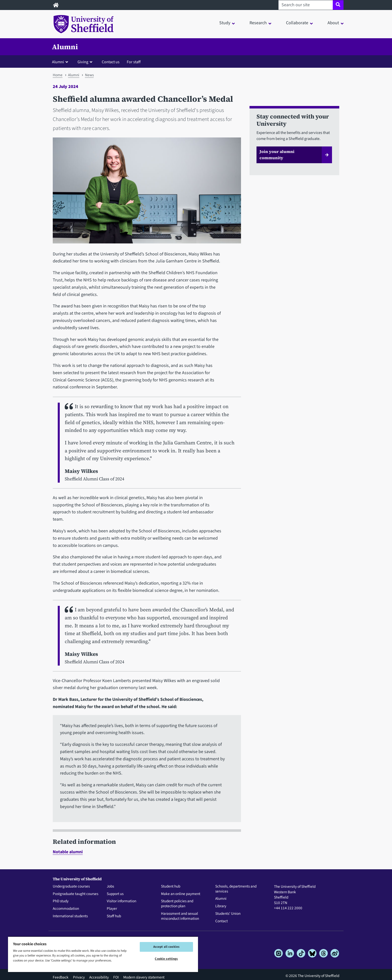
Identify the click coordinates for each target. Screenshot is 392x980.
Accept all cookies (166, 947)
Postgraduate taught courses (75, 894)
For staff (134, 62)
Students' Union (228, 914)
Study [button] (225, 23)
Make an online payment (181, 894)
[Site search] (338, 5)
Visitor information (121, 901)
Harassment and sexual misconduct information (180, 916)
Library (221, 906)
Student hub (171, 887)
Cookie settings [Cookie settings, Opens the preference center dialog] (166, 959)
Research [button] (258, 23)
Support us (115, 894)
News (89, 75)
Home (58, 75)
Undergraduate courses (71, 887)
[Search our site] (306, 5)
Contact (221, 921)
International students (70, 916)
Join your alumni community (277, 155)
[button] (61, 62)
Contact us (111, 62)
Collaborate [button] (297, 23)
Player (112, 909)
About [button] (333, 23)
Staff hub (114, 916)
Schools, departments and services (236, 889)
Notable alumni (68, 852)
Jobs (110, 887)
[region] (103, 954)
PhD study (61, 901)
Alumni (65, 47)
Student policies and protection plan (177, 904)
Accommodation (66, 909)
